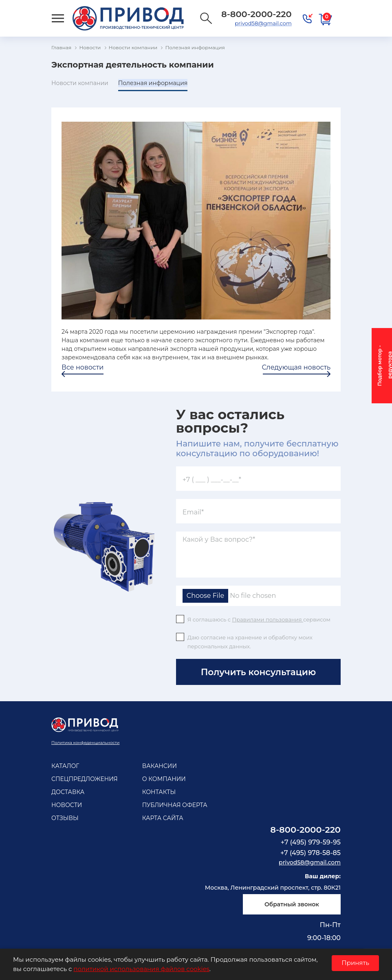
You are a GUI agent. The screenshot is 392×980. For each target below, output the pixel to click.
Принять (355, 963)
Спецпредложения (85, 779)
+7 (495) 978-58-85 (311, 853)
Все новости (83, 367)
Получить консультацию (258, 672)
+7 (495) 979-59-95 (311, 842)
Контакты (159, 792)
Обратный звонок (292, 904)
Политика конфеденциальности (85, 743)
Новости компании (80, 83)
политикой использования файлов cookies (141, 969)
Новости (67, 805)
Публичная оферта (175, 805)
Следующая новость (296, 367)
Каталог (65, 766)
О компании (164, 779)
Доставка (68, 792)
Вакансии (160, 766)
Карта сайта (163, 818)
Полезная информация (153, 83)
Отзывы (65, 818)
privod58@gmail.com (263, 23)
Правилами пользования (268, 619)
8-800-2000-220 (305, 830)
